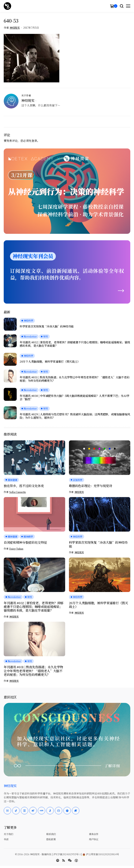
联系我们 (51, 834)
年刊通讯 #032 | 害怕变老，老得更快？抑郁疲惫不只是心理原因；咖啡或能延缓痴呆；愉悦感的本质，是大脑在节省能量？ (75, 344)
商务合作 (94, 834)
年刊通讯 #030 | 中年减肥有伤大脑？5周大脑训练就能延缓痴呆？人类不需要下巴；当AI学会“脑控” (74, 397)
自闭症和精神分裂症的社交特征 (25, 542)
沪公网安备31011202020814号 (101, 854)
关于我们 (8, 834)
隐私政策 (51, 839)
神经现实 (15, 28)
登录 (34, 141)
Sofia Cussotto (18, 492)
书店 (6, 839)
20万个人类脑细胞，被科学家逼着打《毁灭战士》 (50, 362)
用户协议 (94, 839)
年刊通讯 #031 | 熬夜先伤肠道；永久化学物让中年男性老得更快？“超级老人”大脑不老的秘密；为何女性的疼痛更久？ (75, 379)
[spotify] (58, 860)
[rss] (64, 860)
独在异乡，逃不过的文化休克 (24, 486)
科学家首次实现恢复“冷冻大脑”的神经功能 (47, 326)
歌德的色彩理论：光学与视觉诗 (91, 486)
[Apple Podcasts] (76, 861)
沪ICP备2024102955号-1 (67, 854)
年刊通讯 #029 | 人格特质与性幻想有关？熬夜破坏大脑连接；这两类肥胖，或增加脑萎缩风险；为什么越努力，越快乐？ (75, 416)
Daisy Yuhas (16, 549)
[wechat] (70, 860)
